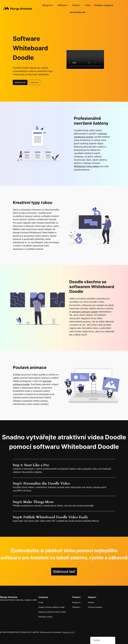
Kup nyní (35, 82)
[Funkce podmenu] (81, 5)
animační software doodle (85, 312)
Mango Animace (9, 597)
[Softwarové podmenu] (68, 5)
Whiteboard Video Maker (86, 166)
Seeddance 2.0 (68, 632)
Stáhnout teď (20, 82)
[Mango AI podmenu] (53, 5)
